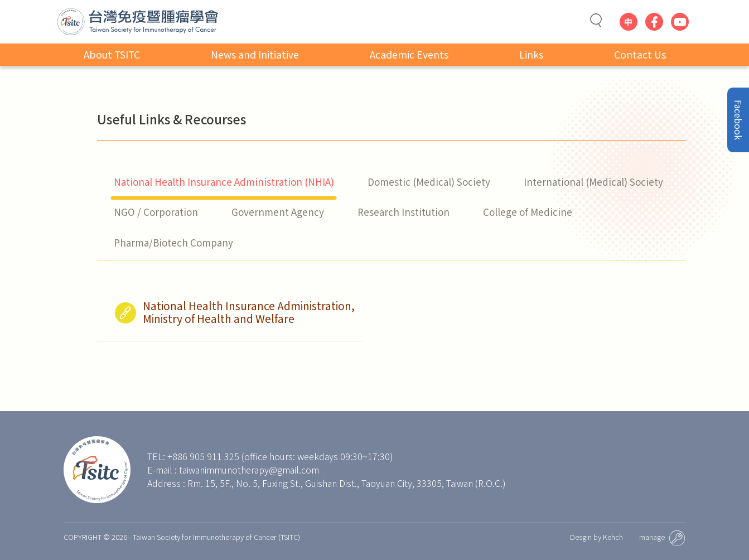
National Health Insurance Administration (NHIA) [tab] (224, 182)
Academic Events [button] (409, 55)
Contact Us (640, 55)
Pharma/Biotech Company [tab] (173, 242)
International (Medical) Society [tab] (593, 182)
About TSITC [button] (112, 55)
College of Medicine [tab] (528, 212)
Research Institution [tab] (404, 212)
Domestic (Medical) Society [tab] (429, 182)
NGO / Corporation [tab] (156, 212)
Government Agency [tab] (278, 212)
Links (531, 55)
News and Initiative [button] (255, 55)
